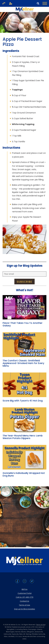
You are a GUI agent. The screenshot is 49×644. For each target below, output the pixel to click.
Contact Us (24, 601)
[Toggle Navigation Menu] (45, 3)
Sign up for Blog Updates (25, 609)
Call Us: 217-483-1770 (25, 597)
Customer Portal (25, 593)
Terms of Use (24, 605)
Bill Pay (25, 589)
